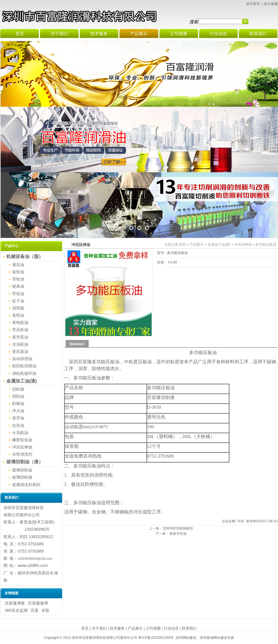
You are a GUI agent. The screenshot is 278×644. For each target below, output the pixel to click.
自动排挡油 (22, 359)
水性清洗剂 (22, 454)
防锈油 (18, 404)
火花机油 (20, 433)
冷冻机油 (20, 344)
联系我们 (189, 628)
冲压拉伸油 (22, 447)
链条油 (18, 286)
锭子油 (18, 301)
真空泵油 (20, 337)
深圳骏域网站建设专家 (217, 638)
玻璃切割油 (22, 470)
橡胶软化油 (22, 440)
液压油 (18, 265)
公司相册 (153, 628)
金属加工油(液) (219, 244)
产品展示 (197, 244)
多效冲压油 (178, 534)
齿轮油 (18, 272)
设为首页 (253, 4)
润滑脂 (18, 308)
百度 (35, 610)
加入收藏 (271, 4)
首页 (182, 244)
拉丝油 (18, 425)
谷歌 (45, 610)
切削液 (18, 389)
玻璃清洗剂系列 (26, 485)
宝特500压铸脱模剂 (178, 528)
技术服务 (117, 628)
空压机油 (20, 330)
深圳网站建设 (186, 638)
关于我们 (99, 628)
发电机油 (20, 322)
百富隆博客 (15, 603)
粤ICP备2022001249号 (156, 638)
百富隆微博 (38, 603)
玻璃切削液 (22, 477)
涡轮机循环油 (24, 373)
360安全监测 (16, 610)
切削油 (18, 396)
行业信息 (171, 628)
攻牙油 (18, 418)
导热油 (18, 294)
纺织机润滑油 (24, 366)
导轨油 (18, 279)
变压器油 (20, 351)
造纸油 (18, 315)
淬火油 (18, 411)
